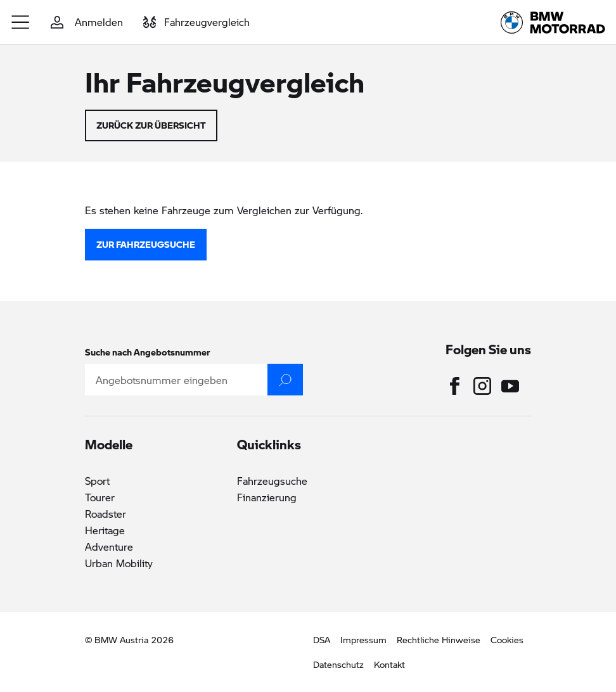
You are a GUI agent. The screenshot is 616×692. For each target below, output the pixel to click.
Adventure (109, 547)
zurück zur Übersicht (151, 125)
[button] (21, 22)
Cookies (507, 639)
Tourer (100, 497)
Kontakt (389, 664)
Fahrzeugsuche (272, 481)
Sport (97, 481)
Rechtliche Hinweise (439, 639)
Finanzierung (267, 497)
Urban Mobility (119, 563)
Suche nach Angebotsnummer (148, 352)
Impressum (363, 639)
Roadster (106, 514)
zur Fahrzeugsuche (146, 244)
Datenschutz (338, 664)
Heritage (105, 530)
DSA (322, 639)
